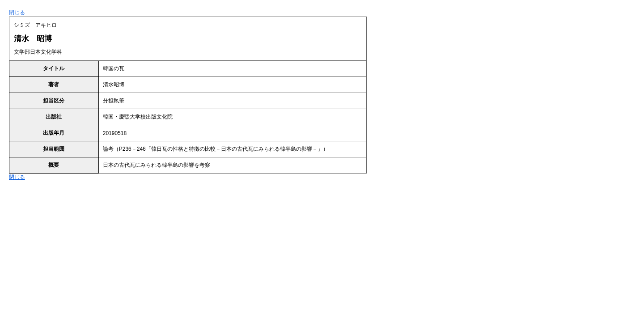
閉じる (17, 13)
